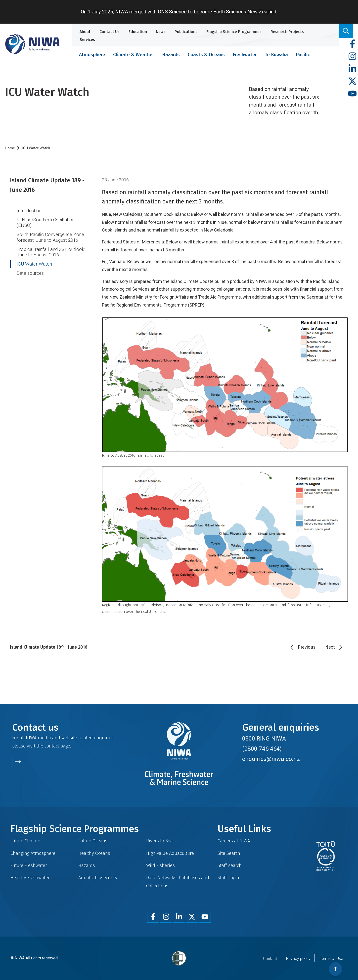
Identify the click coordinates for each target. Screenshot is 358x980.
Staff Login (228, 878)
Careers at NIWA (234, 841)
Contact (270, 959)
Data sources (30, 273)
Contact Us (110, 32)
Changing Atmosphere (33, 853)
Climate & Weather (134, 55)
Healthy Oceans (94, 853)
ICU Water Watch (34, 264)
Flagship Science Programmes (234, 32)
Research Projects (287, 32)
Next (330, 647)
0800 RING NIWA (264, 739)
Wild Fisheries (160, 865)
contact (52, 746)
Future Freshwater (29, 865)
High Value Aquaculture (170, 853)
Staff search (230, 865)
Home (10, 148)
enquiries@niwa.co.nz (271, 759)
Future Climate (25, 841)
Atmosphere (92, 55)
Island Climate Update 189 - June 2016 (47, 185)
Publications (186, 32)
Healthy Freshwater (30, 878)
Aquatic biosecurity (98, 878)
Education (138, 32)
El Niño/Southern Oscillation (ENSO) (46, 223)
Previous (307, 647)
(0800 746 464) (262, 749)
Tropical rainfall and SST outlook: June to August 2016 (51, 252)
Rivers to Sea (159, 841)
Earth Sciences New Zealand (245, 12)
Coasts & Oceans (206, 55)
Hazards (171, 55)
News (161, 32)
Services (87, 40)
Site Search (229, 853)
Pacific (303, 55)
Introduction (29, 211)
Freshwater (245, 55)
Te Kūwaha (276, 55)
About (85, 32)
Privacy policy (298, 959)
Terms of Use (331, 959)
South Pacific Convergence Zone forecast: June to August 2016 (50, 237)
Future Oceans (93, 841)
